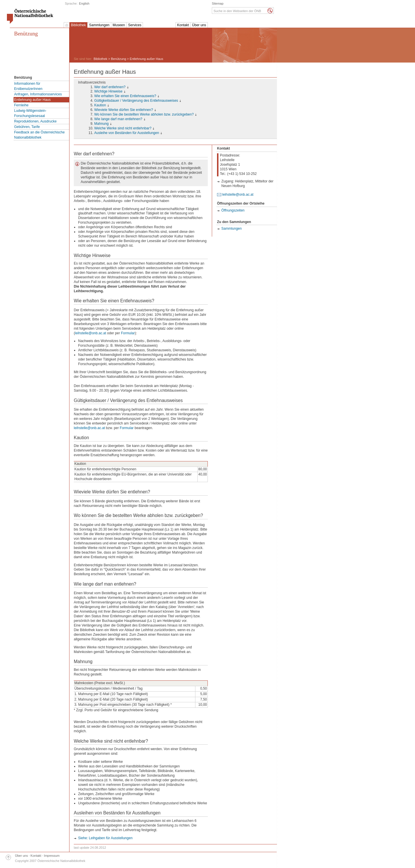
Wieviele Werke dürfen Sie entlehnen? (124, 110)
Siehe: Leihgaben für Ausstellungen (105, 838)
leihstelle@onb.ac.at (90, 333)
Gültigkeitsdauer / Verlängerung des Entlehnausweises (136, 101)
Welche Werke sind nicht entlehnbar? (123, 128)
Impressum (52, 856)
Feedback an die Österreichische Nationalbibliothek (39, 135)
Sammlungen (99, 25)
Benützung (26, 34)
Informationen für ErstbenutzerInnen (28, 86)
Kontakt (183, 25)
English (84, 3)
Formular (128, 333)
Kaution (100, 105)
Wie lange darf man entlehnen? (118, 119)
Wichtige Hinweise (108, 91)
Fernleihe (21, 105)
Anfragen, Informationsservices (38, 94)
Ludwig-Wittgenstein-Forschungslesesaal (30, 113)
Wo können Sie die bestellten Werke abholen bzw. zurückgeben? (144, 114)
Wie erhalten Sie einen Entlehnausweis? (125, 96)
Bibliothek (78, 25)
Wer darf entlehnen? (110, 87)
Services (135, 25)
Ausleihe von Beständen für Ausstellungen (127, 133)
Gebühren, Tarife (27, 127)
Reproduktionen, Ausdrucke (35, 121)
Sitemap (218, 3)
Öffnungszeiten (233, 210)
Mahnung (101, 124)
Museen (119, 25)
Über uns (199, 25)
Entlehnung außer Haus (32, 100)
